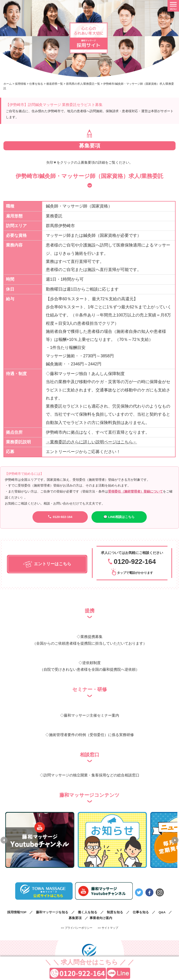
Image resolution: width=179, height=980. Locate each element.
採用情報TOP (17, 912)
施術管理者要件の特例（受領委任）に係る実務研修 (91, 735)
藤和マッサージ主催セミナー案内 (91, 715)
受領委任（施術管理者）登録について (135, 492)
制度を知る (115, 912)
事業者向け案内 (101, 918)
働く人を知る (88, 912)
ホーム (8, 84)
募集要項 (75, 918)
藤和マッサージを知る (52, 912)
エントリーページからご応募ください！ (83, 452)
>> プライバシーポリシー (77, 928)
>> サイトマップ (108, 928)
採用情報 (21, 84)
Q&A (162, 912)
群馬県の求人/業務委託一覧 (83, 84)
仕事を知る (36, 84)
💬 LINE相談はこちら (119, 517)
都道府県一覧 (55, 84)
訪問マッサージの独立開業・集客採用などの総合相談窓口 (91, 775)
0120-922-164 (60, 517)
